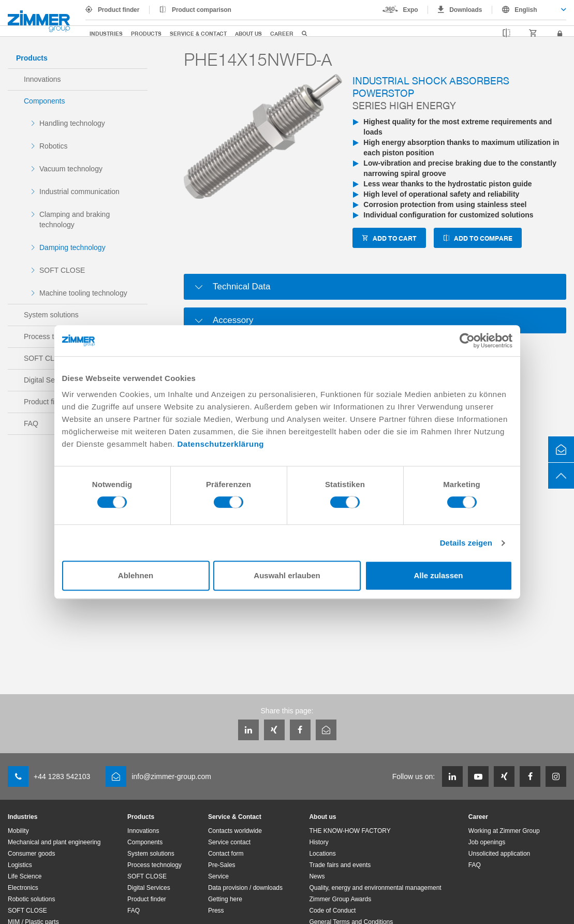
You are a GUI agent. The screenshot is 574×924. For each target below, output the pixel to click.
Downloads (466, 10)
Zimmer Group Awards (340, 899)
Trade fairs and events (340, 865)
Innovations (42, 79)
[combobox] (529, 10)
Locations (322, 854)
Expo (411, 10)
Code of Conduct (332, 911)
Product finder (119, 10)
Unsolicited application (499, 854)
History (319, 842)
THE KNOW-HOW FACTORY (350, 831)
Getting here (225, 899)
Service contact (229, 842)
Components (44, 101)
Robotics (53, 146)
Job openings (487, 842)
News (317, 876)
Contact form (226, 854)
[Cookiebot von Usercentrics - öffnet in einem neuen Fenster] (467, 341)
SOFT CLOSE (62, 270)
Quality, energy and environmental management (375, 888)
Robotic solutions (31, 899)
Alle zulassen (438, 575)
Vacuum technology (71, 169)
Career (282, 33)
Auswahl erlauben (287, 575)
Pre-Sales (222, 865)
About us (248, 33)
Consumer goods (31, 854)
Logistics (20, 865)
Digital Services (149, 888)
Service (218, 876)
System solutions (51, 315)
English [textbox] (526, 10)
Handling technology (72, 123)
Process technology (154, 865)
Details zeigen (466, 543)
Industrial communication (79, 192)
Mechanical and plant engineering (54, 842)
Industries (106, 33)
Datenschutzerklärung (220, 444)
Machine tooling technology (83, 293)
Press (216, 911)
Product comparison (202, 10)
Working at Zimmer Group (504, 831)
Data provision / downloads (245, 888)
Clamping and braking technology (75, 219)
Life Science (25, 876)
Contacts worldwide (235, 831)
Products (146, 33)
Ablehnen (136, 575)
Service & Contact (198, 33)
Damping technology (72, 247)
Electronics (23, 888)
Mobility (18, 831)
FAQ (134, 911)
